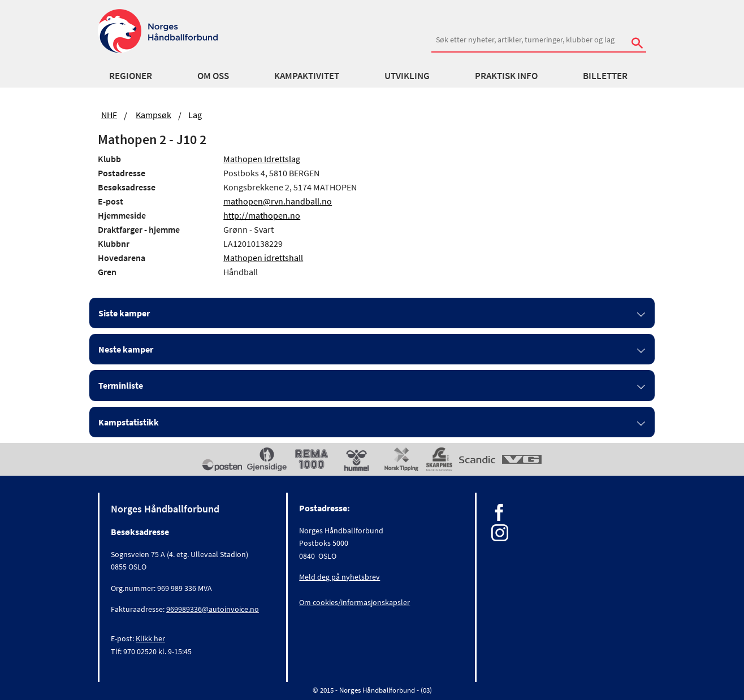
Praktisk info (506, 76)
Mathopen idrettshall (263, 258)
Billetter (605, 76)
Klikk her (150, 638)
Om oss (213, 76)
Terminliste (121, 385)
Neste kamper (126, 349)
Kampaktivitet (307, 76)
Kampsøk (153, 115)
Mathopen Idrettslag (262, 159)
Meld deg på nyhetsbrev (339, 577)
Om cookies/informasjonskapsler (354, 602)
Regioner (131, 76)
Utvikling (407, 76)
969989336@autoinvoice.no (213, 609)
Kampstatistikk (129, 422)
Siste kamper (124, 313)
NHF (109, 115)
